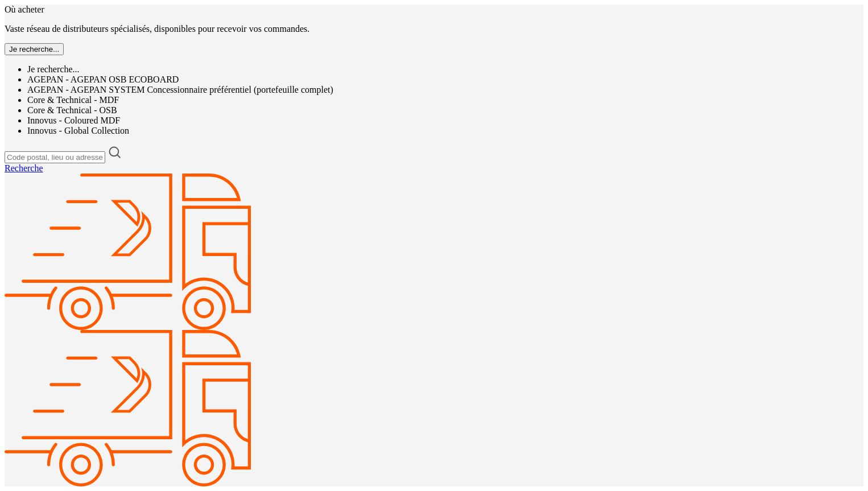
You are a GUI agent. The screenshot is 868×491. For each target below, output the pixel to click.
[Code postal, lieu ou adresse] (55, 157)
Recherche (24, 168)
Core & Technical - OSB (72, 110)
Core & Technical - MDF (73, 100)
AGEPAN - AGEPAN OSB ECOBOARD (103, 79)
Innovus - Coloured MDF (74, 120)
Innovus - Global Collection (78, 131)
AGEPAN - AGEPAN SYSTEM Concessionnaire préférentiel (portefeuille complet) (180, 90)
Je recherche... (53, 69)
